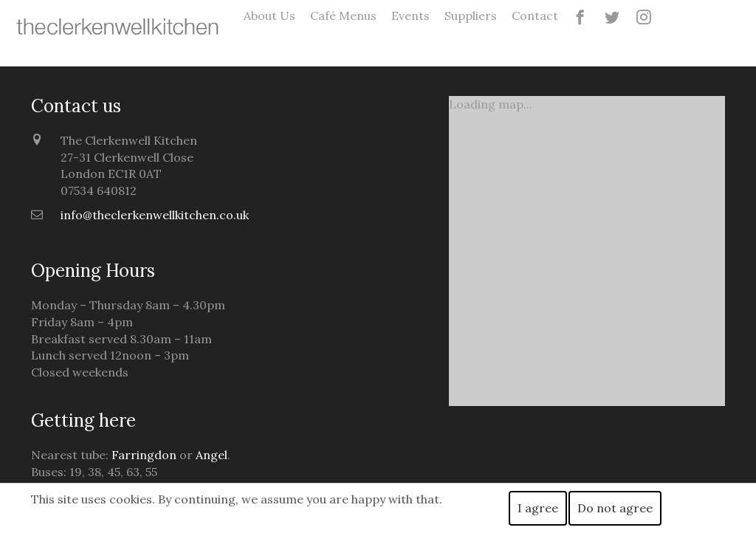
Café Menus (343, 16)
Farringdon (144, 455)
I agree (538, 508)
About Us (269, 16)
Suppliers (471, 16)
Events (410, 16)
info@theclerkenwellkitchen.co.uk (155, 215)
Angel (212, 455)
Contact (535, 16)
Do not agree (615, 508)
